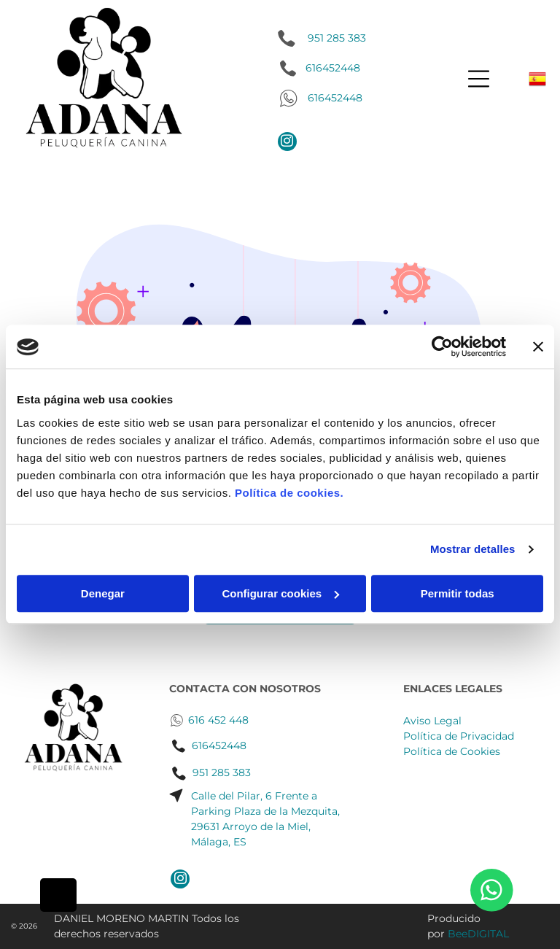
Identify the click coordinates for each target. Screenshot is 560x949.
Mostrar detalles (473, 550)
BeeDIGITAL (478, 934)
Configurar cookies (280, 593)
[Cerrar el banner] (538, 347)
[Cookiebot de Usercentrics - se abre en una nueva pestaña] (442, 347)
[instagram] (287, 143)
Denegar (103, 593)
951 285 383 (337, 38)
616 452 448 (218, 720)
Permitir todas (458, 593)
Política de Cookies (452, 751)
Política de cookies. (289, 493)
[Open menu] (479, 79)
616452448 (335, 98)
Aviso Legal (432, 721)
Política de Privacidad (459, 736)
